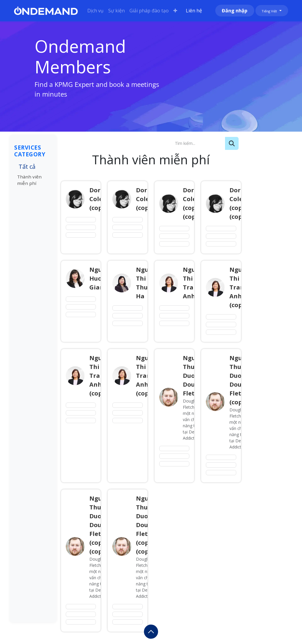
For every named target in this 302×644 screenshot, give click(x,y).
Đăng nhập (235, 11)
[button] (151, 632)
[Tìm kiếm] (232, 143)
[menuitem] (95, 11)
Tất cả (27, 167)
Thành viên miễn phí (29, 180)
